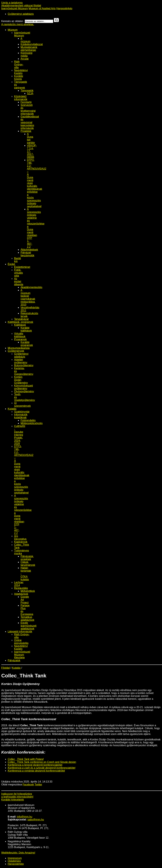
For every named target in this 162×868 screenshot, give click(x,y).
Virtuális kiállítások (20, 335)
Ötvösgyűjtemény (24, 391)
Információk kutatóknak (21, 416)
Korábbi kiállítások (26, 329)
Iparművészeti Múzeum (15, 8)
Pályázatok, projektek (27, 558)
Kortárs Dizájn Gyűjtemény (21, 380)
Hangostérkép (64, 8)
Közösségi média (27, 54)
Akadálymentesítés (31, 287)
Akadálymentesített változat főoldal (21, 6)
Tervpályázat (21, 319)
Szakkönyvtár (22, 412)
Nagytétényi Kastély (21, 72)
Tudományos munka (22, 552)
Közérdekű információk (21, 98)
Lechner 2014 (19, 584)
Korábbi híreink (19, 78)
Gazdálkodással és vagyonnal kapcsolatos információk (30, 122)
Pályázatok (14, 660)
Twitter (38, 785)
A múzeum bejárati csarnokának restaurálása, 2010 (28, 297)
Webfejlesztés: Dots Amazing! (18, 853)
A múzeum (25, 40)
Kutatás (12, 409)
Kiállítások (20, 325)
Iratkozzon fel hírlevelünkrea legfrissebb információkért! (17, 795)
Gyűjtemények (16, 351)
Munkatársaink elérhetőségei (29, 49)
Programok (20, 339)
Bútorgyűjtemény (24, 365)
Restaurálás (21, 588)
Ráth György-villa (19, 65)
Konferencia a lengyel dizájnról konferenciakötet (35, 765)
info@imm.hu (25, 817)
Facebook (28, 785)
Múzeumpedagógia (19, 348)
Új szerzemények (22, 404)
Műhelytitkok (28, 591)
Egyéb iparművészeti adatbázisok (29, 626)
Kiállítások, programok (20, 322)
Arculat (25, 59)
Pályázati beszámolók (27, 254)
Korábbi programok (27, 344)
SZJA (30, 93)
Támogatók (27, 91)
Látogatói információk (20, 632)
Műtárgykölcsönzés (32, 423)
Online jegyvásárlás (21, 642)
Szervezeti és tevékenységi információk (28, 109)
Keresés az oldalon (12, 21)
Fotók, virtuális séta (18, 273)
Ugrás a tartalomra (12, 3)
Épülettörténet (22, 267)
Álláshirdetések (29, 250)
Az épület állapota (19, 281)
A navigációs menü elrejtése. (18, 24)
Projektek (26, 131)
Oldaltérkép (14, 861)
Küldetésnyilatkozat (32, 44)
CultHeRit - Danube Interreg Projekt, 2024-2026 (20, 435)
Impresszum (15, 858)
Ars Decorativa (20, 537)
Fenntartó (26, 102)
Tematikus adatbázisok (27, 618)
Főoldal (5, 668)
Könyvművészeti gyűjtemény (24, 387)
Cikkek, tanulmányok (28, 564)
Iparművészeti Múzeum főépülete (22, 655)
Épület (11, 264)
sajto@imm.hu (36, 820)
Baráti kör (18, 260)
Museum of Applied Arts (42, 8)
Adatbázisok (21, 594)
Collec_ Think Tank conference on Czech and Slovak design (42, 762)
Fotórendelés (28, 420)
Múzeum (13, 30)
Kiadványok (21, 542)
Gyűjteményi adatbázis (21, 14)
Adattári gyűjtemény (21, 361)
